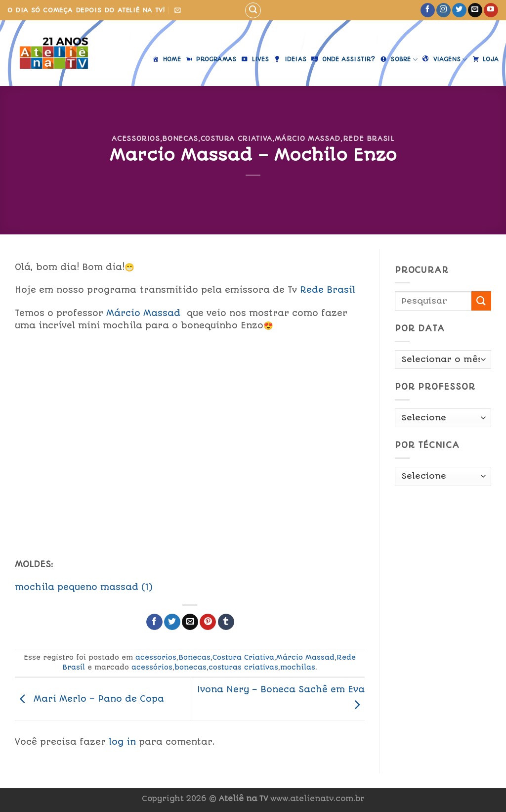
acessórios (152, 667)
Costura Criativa (236, 138)
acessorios (136, 138)
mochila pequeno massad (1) (84, 587)
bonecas (190, 667)
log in (122, 742)
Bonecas (180, 138)
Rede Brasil (369, 138)
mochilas (298, 667)
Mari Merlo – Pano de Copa (89, 698)
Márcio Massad (308, 138)
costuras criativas (243, 667)
